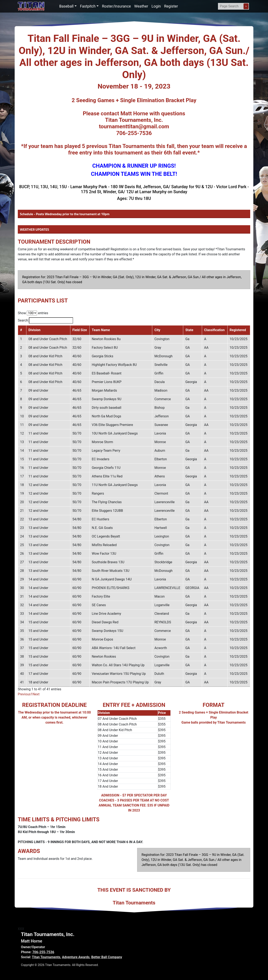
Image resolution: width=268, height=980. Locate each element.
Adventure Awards (76, 957)
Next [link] (36, 694)
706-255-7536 (43, 952)
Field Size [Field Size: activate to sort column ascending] (80, 330)
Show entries (33, 313)
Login (156, 6)
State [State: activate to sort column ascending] (189, 330)
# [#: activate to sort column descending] (21, 330)
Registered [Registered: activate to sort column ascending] (238, 330)
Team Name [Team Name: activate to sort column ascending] (101, 330)
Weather (141, 6)
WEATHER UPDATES (34, 229)
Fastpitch (88, 6)
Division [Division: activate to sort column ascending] (34, 330)
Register (171, 6)
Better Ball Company (107, 957)
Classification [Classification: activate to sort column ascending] (214, 330)
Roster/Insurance (116, 6)
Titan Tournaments (46, 957)
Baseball (66, 6)
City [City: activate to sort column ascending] (157, 330)
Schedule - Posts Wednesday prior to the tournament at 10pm (65, 214)
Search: (45, 320)
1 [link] (32, 694)
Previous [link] (24, 694)
